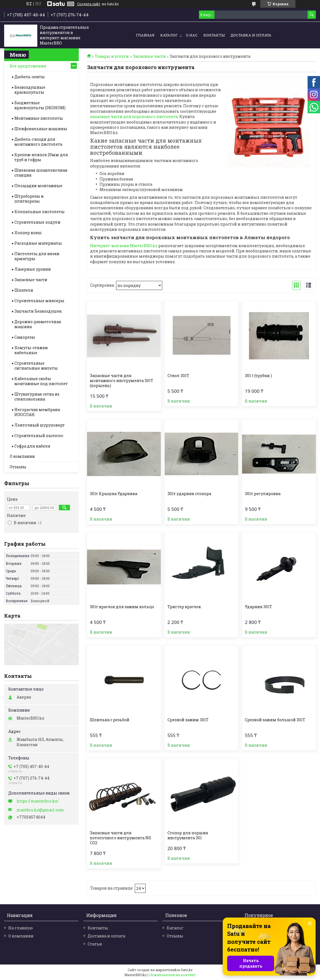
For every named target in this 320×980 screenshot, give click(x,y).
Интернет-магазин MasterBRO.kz (124, 246)
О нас (192, 35)
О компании (22, 456)
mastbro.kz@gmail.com (40, 810)
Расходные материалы (38, 243)
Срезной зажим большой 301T (275, 720)
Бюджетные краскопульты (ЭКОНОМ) (40, 105)
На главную (21, 928)
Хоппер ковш (28, 233)
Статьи (95, 944)
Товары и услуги (112, 56)
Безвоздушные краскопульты (30, 90)
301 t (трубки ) (258, 376)
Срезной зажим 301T (188, 720)
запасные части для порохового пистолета (134, 117)
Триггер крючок (184, 607)
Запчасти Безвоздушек (38, 311)
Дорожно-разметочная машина (38, 324)
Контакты (214, 35)
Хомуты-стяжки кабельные (31, 350)
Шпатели (24, 290)
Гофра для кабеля (32, 446)
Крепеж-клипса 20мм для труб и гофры (41, 157)
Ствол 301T (178, 376)
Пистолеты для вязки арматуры (37, 256)
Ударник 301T (259, 607)
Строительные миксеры (39, 301)
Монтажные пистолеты (39, 118)
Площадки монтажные (38, 186)
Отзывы (18, 467)
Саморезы (25, 337)
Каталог (169, 35)
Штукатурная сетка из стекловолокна (37, 397)
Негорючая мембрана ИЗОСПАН (37, 412)
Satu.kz (187, 970)
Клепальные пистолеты (40, 212)
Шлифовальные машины (41, 129)
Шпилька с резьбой (110, 720)
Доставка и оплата (251, 35)
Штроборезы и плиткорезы (29, 199)
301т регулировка (263, 494)
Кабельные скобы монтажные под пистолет (41, 381)
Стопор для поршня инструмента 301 (188, 835)
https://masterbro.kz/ (38, 801)
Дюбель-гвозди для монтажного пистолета (38, 142)
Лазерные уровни (33, 269)
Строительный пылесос (39, 436)
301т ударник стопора (189, 494)
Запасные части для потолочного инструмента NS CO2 (120, 838)
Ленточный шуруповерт (40, 425)
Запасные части (149, 56)
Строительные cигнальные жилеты (36, 366)
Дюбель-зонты (30, 77)
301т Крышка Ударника (114, 494)
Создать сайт (89, 4)
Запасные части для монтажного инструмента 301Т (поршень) (122, 381)
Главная (145, 35)
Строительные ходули (37, 222)
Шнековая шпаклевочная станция (41, 173)
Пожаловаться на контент (172, 975)
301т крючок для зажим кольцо (122, 607)
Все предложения (28, 66)
